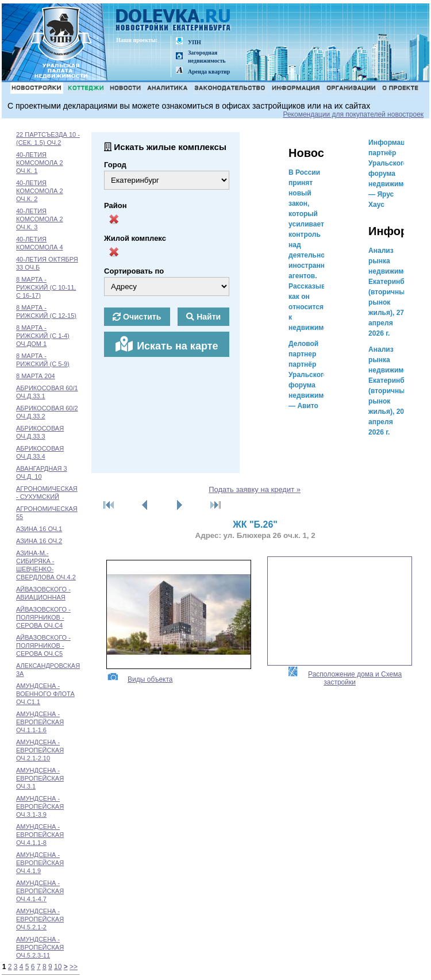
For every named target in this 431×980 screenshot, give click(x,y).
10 (58, 967)
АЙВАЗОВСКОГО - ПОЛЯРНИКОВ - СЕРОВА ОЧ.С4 (43, 617)
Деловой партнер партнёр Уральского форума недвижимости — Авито (314, 375)
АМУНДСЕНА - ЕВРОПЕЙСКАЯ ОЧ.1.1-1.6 (40, 722)
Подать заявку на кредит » (255, 489)
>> (74, 967)
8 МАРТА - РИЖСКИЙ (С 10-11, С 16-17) (46, 287)
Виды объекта (139, 679)
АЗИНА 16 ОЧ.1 (39, 529)
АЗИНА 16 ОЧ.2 (39, 541)
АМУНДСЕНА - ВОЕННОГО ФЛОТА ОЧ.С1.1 (45, 694)
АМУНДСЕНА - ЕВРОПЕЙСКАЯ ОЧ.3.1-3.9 (40, 806)
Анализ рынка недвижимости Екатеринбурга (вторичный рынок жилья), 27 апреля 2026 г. (394, 292)
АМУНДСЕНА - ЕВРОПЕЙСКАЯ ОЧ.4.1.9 (40, 863)
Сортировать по (134, 271)
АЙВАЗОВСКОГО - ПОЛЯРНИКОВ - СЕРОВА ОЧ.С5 (43, 645)
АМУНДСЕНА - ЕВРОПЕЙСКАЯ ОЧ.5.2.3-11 (40, 947)
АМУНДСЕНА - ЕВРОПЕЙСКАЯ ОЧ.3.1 (40, 778)
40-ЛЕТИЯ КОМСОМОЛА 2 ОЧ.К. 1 (40, 163)
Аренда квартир (209, 72)
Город (115, 165)
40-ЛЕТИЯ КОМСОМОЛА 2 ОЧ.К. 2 (40, 191)
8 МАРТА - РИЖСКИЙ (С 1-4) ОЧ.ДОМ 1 (43, 336)
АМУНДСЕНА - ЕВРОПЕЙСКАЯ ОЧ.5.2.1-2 (40, 919)
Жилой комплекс (135, 238)
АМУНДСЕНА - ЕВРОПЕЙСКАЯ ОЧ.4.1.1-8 (40, 835)
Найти (203, 317)
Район (116, 205)
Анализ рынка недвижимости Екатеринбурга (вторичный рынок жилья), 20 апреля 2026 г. (394, 391)
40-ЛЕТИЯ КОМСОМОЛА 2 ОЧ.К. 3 (40, 219)
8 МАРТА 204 (36, 376)
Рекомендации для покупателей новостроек (353, 114)
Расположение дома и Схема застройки (344, 678)
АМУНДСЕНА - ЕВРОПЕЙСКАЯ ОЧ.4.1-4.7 (40, 891)
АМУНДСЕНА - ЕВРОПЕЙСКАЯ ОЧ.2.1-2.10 (40, 750)
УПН (195, 42)
